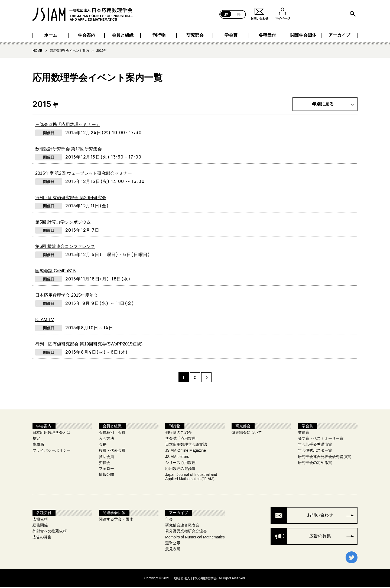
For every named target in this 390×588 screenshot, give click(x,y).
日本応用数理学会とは (51, 434)
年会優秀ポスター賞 (315, 451)
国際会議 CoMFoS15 (55, 271)
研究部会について (247, 434)
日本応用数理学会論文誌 (186, 445)
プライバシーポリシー (51, 451)
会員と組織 (123, 35)
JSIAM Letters (177, 457)
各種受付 (267, 35)
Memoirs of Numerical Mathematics (195, 538)
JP (226, 14)
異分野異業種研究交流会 (186, 532)
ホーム (51, 35)
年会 (169, 520)
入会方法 (106, 440)
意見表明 (173, 550)
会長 (103, 445)
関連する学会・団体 (116, 520)
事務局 (38, 445)
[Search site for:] (327, 14)
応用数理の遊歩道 (180, 469)
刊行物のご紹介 (178, 434)
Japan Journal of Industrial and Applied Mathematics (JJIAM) (191, 477)
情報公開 (106, 475)
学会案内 (87, 35)
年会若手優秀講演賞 (315, 445)
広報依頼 (40, 520)
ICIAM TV (45, 320)
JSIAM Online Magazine (186, 451)
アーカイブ (339, 35)
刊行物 (159, 35)
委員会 (105, 463)
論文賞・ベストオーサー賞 (321, 440)
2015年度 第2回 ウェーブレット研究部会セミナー (84, 174)
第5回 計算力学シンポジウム (63, 223)
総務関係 (40, 526)
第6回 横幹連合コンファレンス (65, 247)
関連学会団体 (303, 35)
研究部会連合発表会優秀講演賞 (324, 457)
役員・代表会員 (112, 451)
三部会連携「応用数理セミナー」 (68, 125)
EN (239, 14)
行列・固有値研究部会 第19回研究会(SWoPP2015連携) (89, 345)
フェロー (106, 469)
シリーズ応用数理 (180, 463)
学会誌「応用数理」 (182, 440)
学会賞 (231, 35)
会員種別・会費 (112, 434)
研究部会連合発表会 (182, 526)
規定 (36, 440)
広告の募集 (42, 538)
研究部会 (195, 35)
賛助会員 (106, 457)
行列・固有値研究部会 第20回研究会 (71, 198)
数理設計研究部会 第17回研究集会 (69, 149)
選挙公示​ (173, 544)
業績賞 (304, 434)
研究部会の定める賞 (315, 463)
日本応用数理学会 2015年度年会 (67, 296)
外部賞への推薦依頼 (50, 532)
